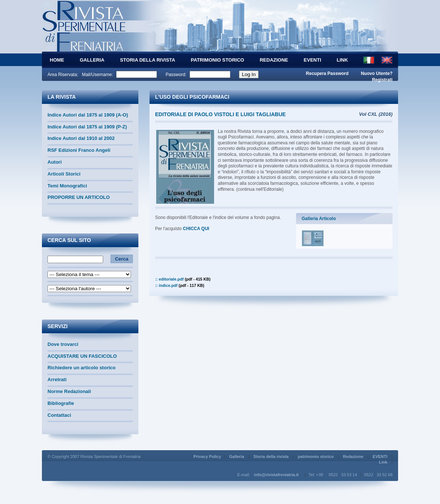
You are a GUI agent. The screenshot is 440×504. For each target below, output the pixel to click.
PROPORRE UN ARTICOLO (79, 197)
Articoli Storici (64, 174)
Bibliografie (61, 403)
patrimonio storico (217, 60)
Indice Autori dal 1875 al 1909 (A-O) (88, 115)
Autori (55, 162)
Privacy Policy (207, 456)
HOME (57, 60)
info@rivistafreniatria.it (276, 475)
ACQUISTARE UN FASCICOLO (82, 356)
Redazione (274, 60)
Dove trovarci (63, 344)
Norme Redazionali (69, 391)
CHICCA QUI (197, 229)
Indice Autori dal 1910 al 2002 (81, 138)
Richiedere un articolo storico (82, 368)
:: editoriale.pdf (183, 279)
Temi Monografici (67, 186)
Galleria (92, 60)
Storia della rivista (147, 60)
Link (342, 60)
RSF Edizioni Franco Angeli (79, 150)
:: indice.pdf (180, 285)
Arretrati (57, 379)
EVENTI (313, 60)
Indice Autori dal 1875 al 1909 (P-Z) (87, 127)
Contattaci (59, 415)
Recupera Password (327, 73)
